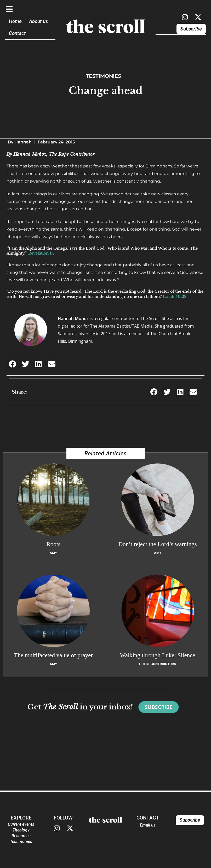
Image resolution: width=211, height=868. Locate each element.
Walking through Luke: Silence (158, 655)
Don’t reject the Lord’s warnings (158, 544)
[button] (12, 364)
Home (15, 21)
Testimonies (103, 76)
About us (38, 21)
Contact (17, 33)
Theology (21, 830)
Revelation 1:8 (41, 253)
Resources (21, 836)
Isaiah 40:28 (175, 297)
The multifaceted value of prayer (53, 655)
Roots (53, 544)
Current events (21, 824)
